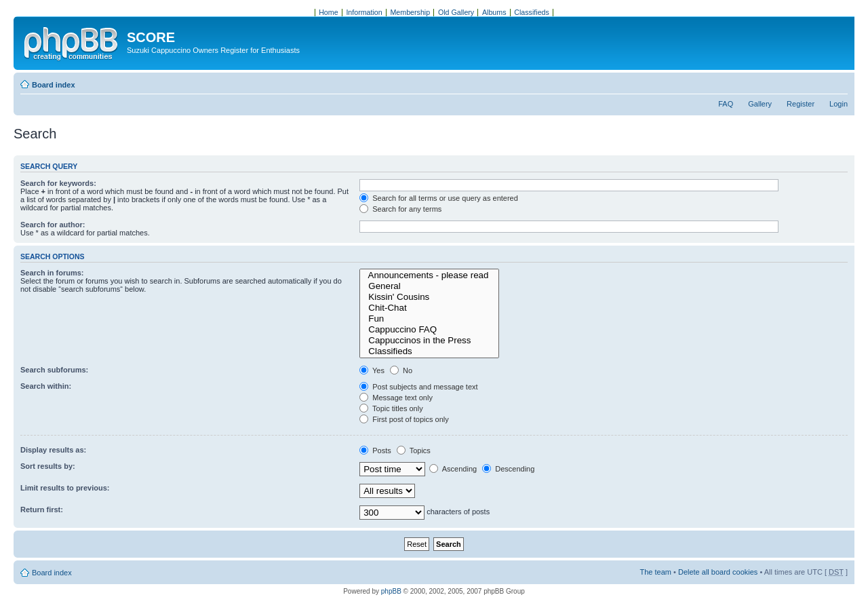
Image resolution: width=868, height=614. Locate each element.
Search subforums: (54, 370)
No (401, 370)
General (429, 286)
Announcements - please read (429, 275)
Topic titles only (391, 408)
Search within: (46, 386)
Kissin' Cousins (429, 297)
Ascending (453, 469)
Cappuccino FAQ (429, 330)
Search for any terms (400, 209)
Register (801, 104)
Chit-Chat (429, 308)
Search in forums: (52, 273)
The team (656, 572)
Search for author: (53, 225)
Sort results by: (48, 466)
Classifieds (429, 351)
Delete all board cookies (718, 572)
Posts (375, 450)
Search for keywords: (58, 183)
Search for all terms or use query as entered (439, 198)
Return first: (42, 510)
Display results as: (53, 450)
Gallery (760, 104)
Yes (372, 370)
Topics (414, 450)
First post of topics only (404, 419)
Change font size (838, 82)
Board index (54, 85)
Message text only (396, 398)
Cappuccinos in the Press (429, 341)
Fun (429, 319)
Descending (508, 469)
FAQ (726, 104)
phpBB (391, 591)
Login (839, 104)
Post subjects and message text (418, 387)
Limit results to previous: (65, 488)
